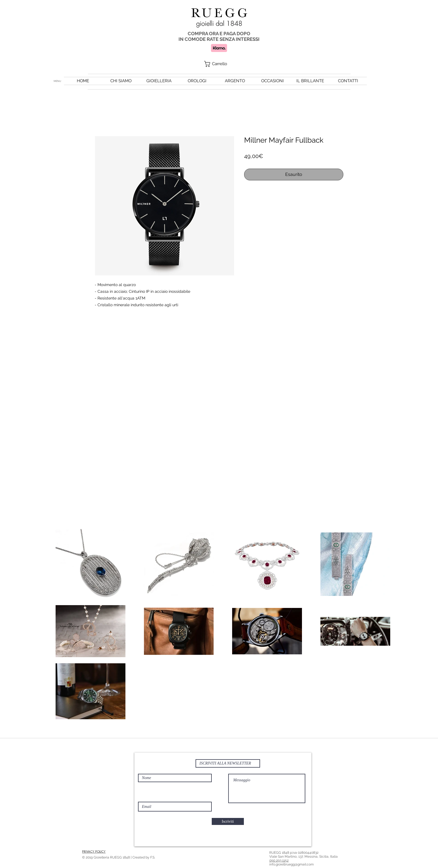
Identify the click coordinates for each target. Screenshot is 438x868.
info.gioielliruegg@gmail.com (291, 864)
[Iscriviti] (228, 821)
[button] (219, 64)
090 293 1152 (279, 860)
